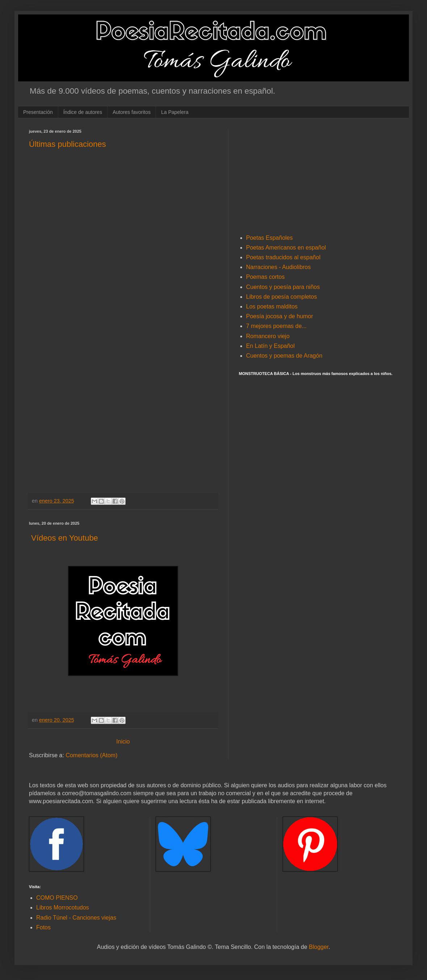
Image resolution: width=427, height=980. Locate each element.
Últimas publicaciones (67, 144)
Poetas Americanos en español (286, 248)
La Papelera (175, 112)
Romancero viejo (268, 336)
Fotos (43, 927)
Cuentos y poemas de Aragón (284, 356)
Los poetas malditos (272, 306)
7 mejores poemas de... (276, 326)
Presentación (38, 112)
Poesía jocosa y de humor (280, 316)
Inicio (123, 742)
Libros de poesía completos (282, 297)
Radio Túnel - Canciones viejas (76, 918)
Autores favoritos (132, 112)
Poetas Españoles (269, 238)
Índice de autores (83, 112)
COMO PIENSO (57, 898)
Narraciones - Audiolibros (278, 267)
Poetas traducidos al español (283, 257)
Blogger (319, 947)
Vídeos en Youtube (64, 538)
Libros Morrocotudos (63, 907)
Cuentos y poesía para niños (283, 287)
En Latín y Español (270, 346)
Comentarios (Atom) (91, 755)
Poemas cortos (265, 277)
